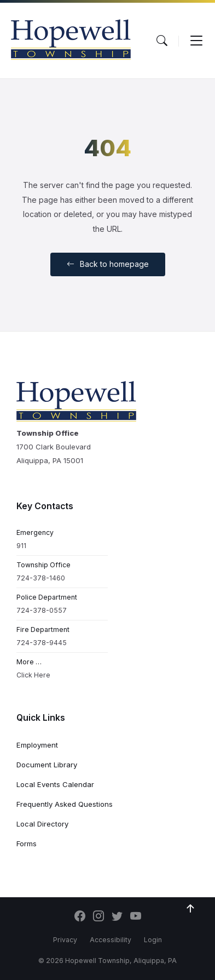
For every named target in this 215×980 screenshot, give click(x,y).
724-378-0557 (42, 610)
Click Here (33, 675)
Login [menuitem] (153, 940)
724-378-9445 (42, 643)
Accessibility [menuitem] (111, 940)
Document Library (47, 765)
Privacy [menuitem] (65, 940)
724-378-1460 (41, 578)
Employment (37, 745)
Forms (27, 844)
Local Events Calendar (55, 784)
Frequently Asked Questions (65, 804)
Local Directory (42, 824)
